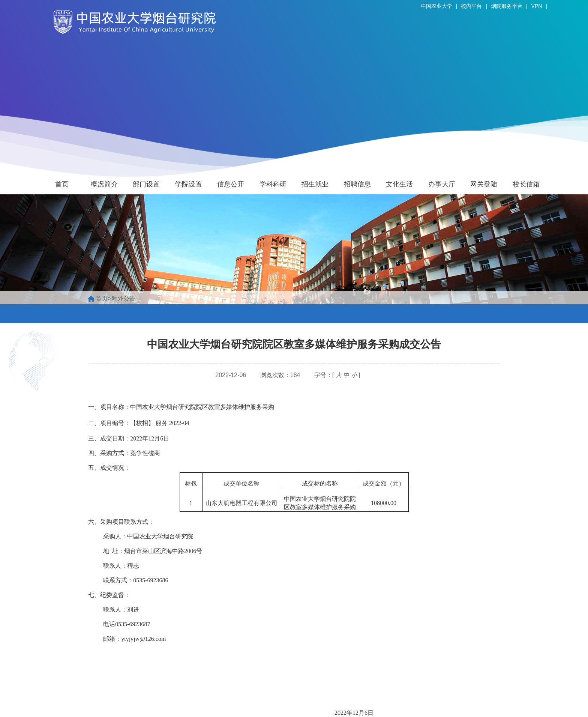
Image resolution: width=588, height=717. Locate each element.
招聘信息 (357, 184)
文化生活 (399, 184)
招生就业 (315, 184)
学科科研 (273, 184)
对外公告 (123, 298)
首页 (62, 184)
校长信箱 (526, 184)
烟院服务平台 (507, 6)
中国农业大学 (436, 6)
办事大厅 (442, 184)
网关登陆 (484, 184)
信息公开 (231, 184)
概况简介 (104, 184)
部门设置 (146, 184)
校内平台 (471, 6)
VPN (537, 6)
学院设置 (189, 184)
